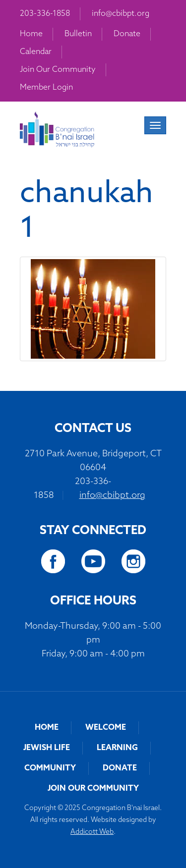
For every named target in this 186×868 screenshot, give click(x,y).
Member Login (46, 88)
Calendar (36, 52)
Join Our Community (58, 70)
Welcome (106, 728)
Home (31, 34)
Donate (127, 34)
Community (50, 768)
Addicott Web (92, 832)
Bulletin (78, 34)
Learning (117, 748)
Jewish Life (47, 748)
